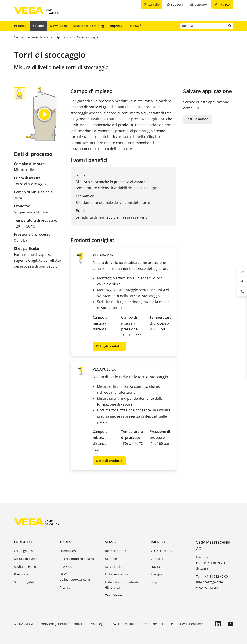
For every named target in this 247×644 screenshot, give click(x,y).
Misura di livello (26, 559)
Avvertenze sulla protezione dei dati (138, 624)
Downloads (58, 26)
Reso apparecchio (118, 551)
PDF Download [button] (198, 119)
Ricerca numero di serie (77, 559)
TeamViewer (114, 595)
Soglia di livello (25, 567)
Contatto (157, 559)
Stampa (156, 574)
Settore (38, 26)
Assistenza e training (88, 26)
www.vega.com (207, 587)
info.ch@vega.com (210, 582)
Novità (155, 567)
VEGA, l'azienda (162, 551)
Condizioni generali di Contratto (62, 624)
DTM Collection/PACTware (75, 577)
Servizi (111, 542)
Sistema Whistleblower (186, 624)
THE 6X (135, 26)
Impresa (116, 26)
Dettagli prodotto (109, 346)
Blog (154, 582)
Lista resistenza (116, 574)
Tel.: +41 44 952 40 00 (212, 576)
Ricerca (65, 587)
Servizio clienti (116, 567)
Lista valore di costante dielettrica (122, 585)
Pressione (21, 574)
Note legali (98, 624)
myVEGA (66, 567)
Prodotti (20, 26)
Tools (65, 542)
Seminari (112, 559)
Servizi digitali (24, 582)
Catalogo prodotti (27, 551)
